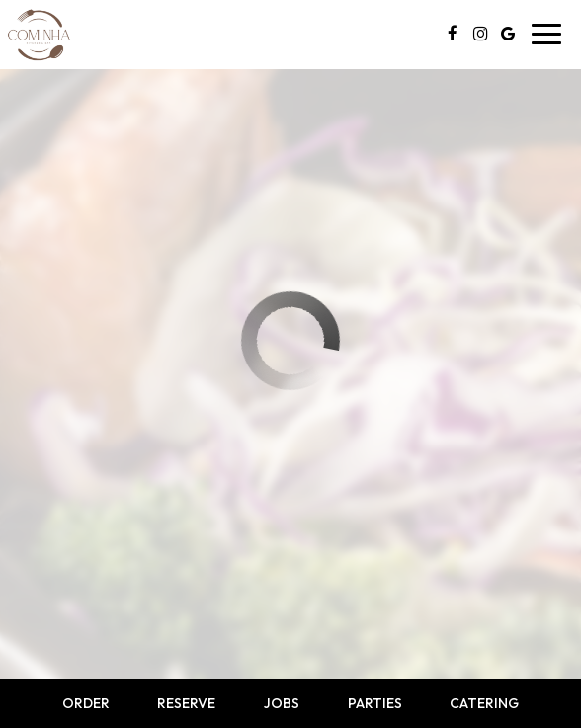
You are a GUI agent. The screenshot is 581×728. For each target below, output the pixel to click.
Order (86, 703)
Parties (375, 703)
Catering (484, 703)
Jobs (282, 703)
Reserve (186, 703)
